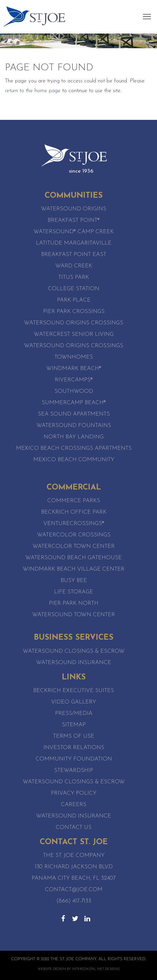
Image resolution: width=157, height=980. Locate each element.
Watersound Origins (74, 209)
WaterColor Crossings (74, 535)
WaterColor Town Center (74, 546)
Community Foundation (74, 759)
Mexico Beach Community (74, 460)
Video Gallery (74, 702)
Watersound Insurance (74, 663)
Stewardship (74, 770)
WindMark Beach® (74, 369)
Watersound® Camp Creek (74, 232)
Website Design (52, 969)
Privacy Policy (74, 793)
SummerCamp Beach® (74, 403)
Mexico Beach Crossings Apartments (74, 448)
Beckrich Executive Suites (74, 691)
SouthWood (74, 391)
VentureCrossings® (74, 524)
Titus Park (74, 277)
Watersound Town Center (74, 615)
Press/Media (74, 713)
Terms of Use (74, 736)
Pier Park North (74, 603)
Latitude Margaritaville (74, 243)
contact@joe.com (74, 890)
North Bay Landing (74, 437)
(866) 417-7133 (74, 901)
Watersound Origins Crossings (74, 323)
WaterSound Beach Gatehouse (74, 558)
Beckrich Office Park (74, 512)
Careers (74, 805)
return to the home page (33, 91)
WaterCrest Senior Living (74, 334)
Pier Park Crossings (74, 312)
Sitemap (74, 725)
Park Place (74, 300)
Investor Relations (74, 748)
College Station (74, 289)
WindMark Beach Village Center (74, 569)
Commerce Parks (74, 501)
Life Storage (74, 592)
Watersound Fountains (74, 426)
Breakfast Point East (74, 255)
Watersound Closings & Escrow (74, 651)
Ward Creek (74, 266)
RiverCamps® (74, 380)
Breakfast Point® (74, 220)
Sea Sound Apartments (74, 414)
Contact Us (74, 827)
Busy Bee (74, 581)
